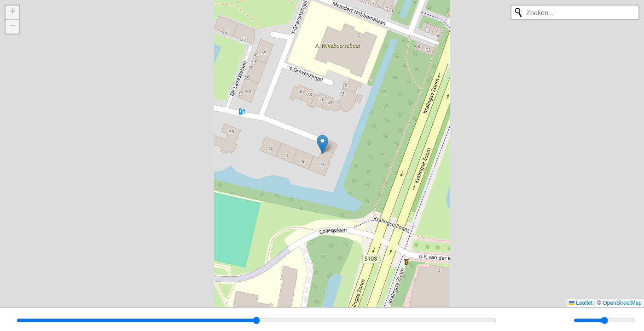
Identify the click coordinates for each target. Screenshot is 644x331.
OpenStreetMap (622, 303)
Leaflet (581, 303)
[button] (322, 144)
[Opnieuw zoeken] (518, 12)
